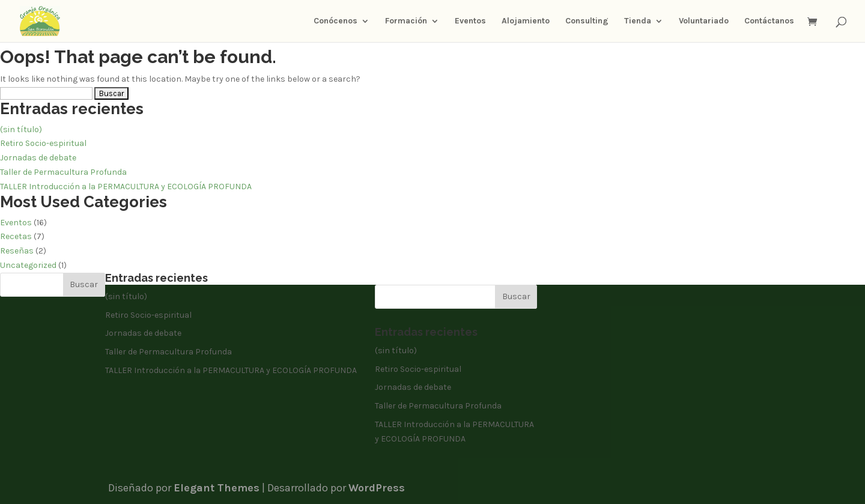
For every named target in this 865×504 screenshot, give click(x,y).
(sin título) (21, 129)
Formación (406, 21)
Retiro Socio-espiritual (43, 143)
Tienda (638, 21)
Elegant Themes (217, 488)
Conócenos (335, 21)
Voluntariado (704, 21)
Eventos (470, 21)
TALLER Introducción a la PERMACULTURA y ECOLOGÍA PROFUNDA (126, 187)
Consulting (587, 21)
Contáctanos (769, 21)
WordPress (377, 488)
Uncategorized (28, 265)
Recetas (16, 236)
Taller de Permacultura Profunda (63, 172)
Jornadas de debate (38, 158)
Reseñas (17, 251)
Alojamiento (526, 21)
